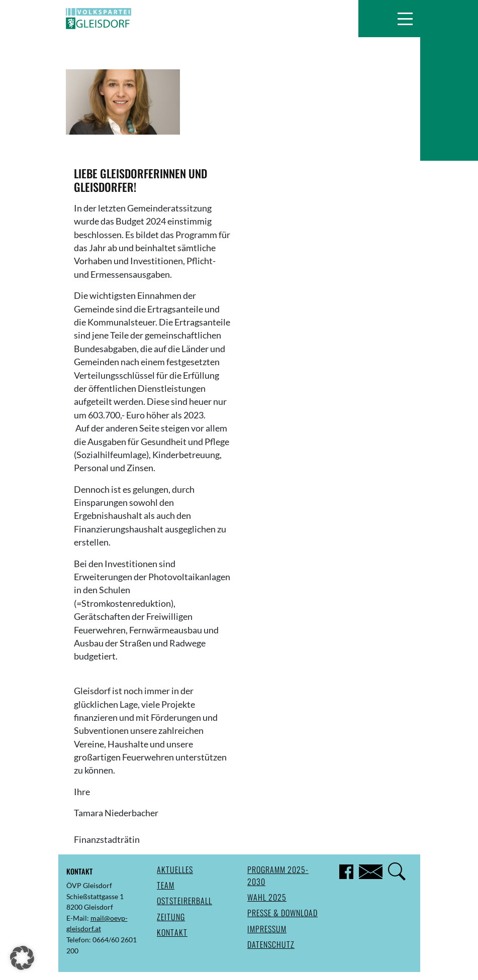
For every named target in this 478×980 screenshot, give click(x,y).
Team (166, 885)
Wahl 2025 (267, 897)
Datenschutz (271, 944)
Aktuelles (175, 869)
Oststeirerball (184, 901)
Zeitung (171, 917)
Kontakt (172, 932)
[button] (405, 19)
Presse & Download (282, 913)
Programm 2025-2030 (278, 876)
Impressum (267, 929)
